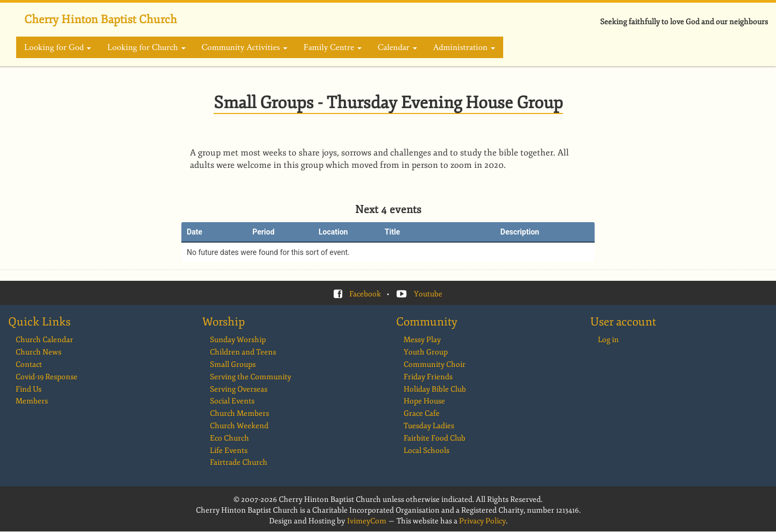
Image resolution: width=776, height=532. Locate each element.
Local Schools (426, 451)
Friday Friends (428, 377)
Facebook (365, 294)
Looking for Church (146, 47)
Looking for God (58, 47)
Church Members (239, 413)
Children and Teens (243, 352)
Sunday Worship (238, 340)
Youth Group (426, 352)
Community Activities (245, 47)
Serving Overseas (239, 389)
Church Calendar (44, 340)
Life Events (229, 451)
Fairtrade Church (239, 462)
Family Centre (333, 47)
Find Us (29, 389)
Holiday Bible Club (435, 389)
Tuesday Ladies (429, 426)
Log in (608, 340)
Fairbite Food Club (435, 438)
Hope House (424, 401)
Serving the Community (251, 377)
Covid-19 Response (47, 377)
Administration (464, 47)
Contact (29, 364)
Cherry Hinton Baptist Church (101, 19)
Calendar (397, 47)
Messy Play (422, 340)
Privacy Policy (482, 521)
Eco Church (230, 438)
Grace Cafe (422, 413)
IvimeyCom (367, 521)
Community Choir (435, 364)
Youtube (428, 294)
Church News (38, 352)
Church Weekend (239, 426)
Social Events (232, 401)
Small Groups (233, 364)
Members (32, 401)
